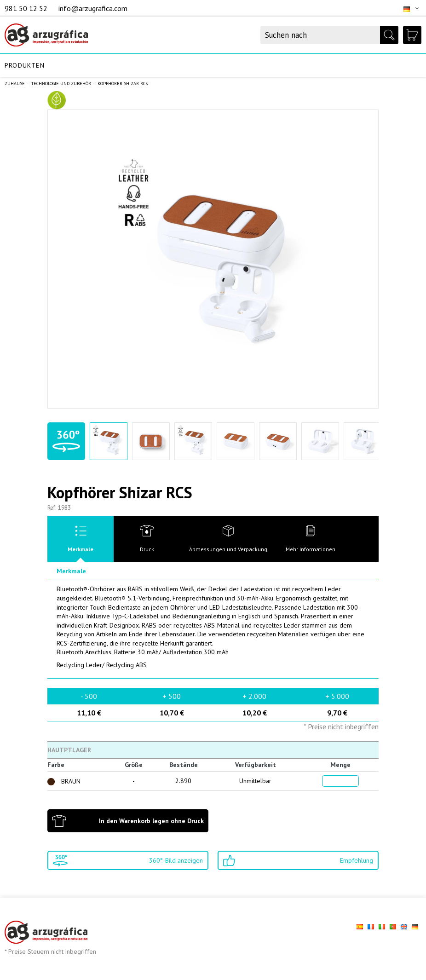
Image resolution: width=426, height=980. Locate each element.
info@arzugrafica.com (93, 8)
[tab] (81, 539)
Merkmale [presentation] (81, 549)
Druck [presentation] (147, 549)
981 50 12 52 (27, 8)
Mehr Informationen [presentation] (311, 549)
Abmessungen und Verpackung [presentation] (228, 549)
